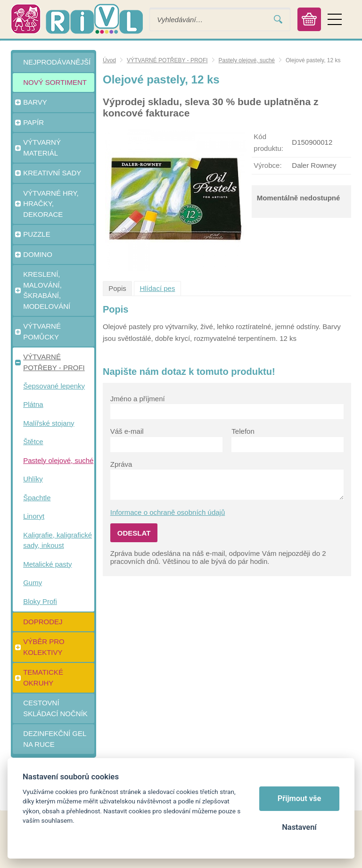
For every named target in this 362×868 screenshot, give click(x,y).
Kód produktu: (268, 142)
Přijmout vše (300, 798)
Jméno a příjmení (138, 399)
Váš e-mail (127, 431)
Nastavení (299, 827)
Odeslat (134, 533)
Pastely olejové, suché (247, 60)
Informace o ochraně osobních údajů (168, 512)
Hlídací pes (157, 288)
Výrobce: (267, 165)
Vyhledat (278, 20)
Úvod (109, 60)
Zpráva (121, 464)
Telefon (243, 431)
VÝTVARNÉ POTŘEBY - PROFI (167, 60)
